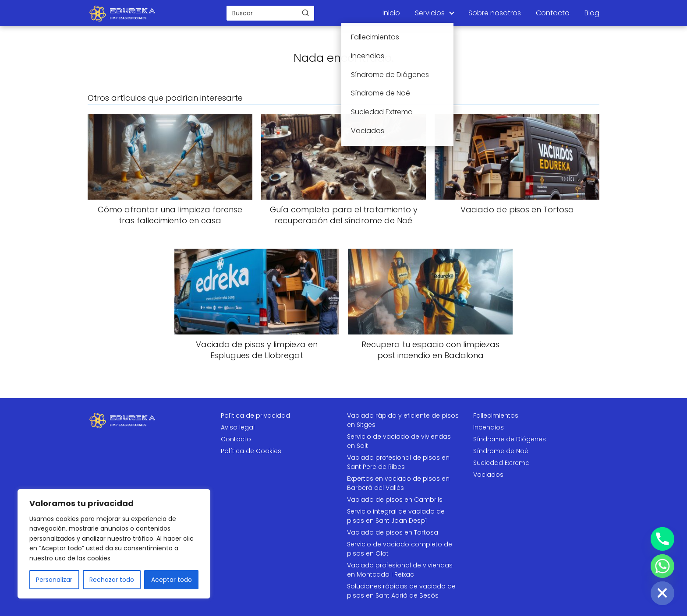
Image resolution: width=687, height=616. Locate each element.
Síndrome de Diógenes (510, 439)
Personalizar (54, 580)
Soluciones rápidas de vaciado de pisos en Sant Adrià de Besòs (401, 591)
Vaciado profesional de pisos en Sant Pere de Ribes (398, 462)
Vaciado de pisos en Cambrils (395, 500)
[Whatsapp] (662, 566)
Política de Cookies (251, 451)
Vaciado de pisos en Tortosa (393, 532)
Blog (592, 13)
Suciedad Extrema (501, 463)
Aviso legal (238, 427)
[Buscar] (305, 13)
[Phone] (662, 539)
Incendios (489, 427)
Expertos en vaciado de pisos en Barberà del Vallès (398, 483)
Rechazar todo (112, 580)
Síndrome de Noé (501, 451)
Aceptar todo (172, 580)
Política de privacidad (255, 415)
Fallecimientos (496, 415)
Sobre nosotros (495, 13)
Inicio (391, 13)
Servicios (430, 13)
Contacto (553, 13)
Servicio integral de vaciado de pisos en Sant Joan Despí (396, 516)
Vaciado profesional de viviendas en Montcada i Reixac (400, 570)
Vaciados (488, 475)
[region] (114, 544)
